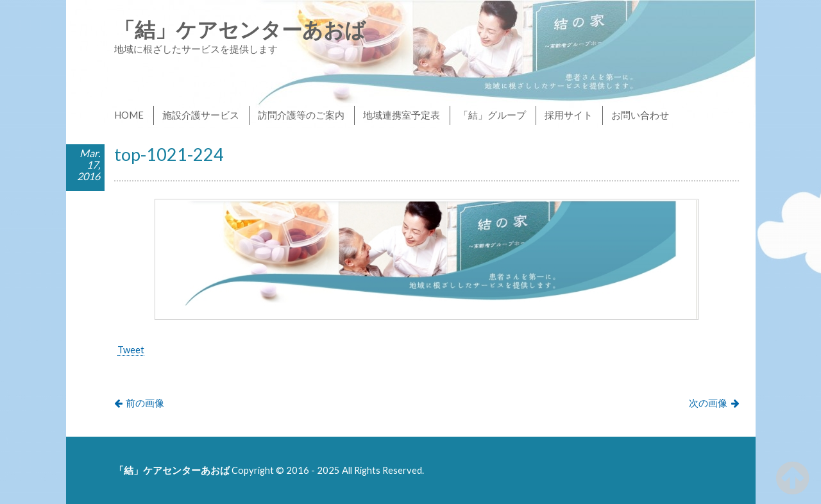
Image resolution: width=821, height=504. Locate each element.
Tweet (131, 349)
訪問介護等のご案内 (301, 115)
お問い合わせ (640, 115)
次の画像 (708, 403)
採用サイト (569, 115)
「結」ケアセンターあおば (240, 29)
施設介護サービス (201, 115)
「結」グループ (492, 115)
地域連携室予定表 (402, 115)
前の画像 (145, 403)
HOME (129, 115)
